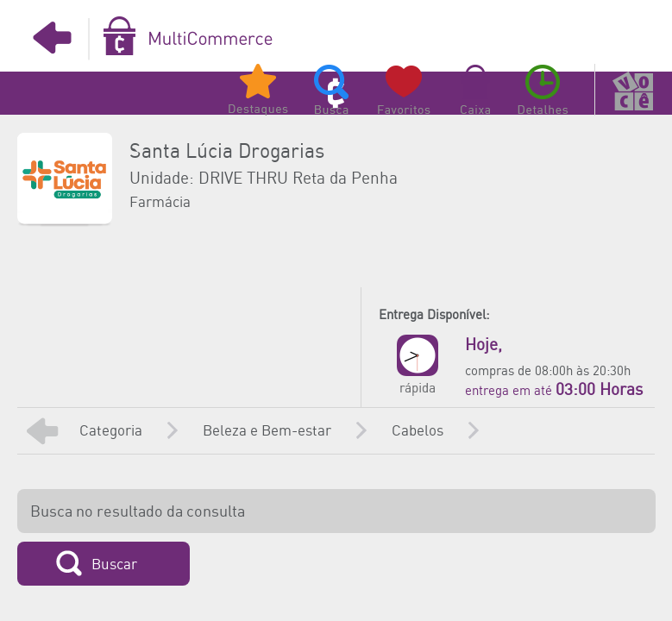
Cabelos (418, 431)
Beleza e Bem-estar (267, 431)
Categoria (111, 431)
